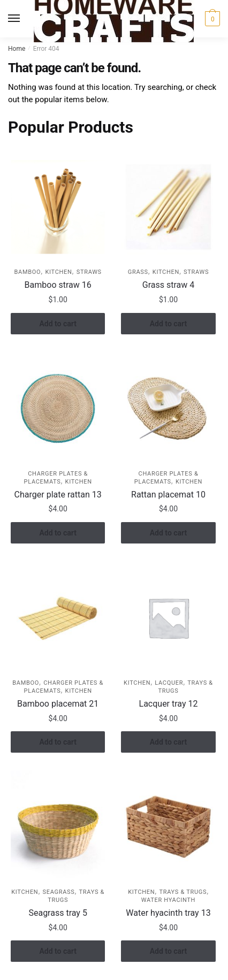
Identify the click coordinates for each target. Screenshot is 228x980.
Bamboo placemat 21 (58, 704)
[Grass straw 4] (168, 207)
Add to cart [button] (58, 324)
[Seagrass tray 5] (58, 827)
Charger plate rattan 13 (58, 495)
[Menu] (24, 19)
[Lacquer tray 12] (168, 618)
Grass (138, 272)
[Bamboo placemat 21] (58, 618)
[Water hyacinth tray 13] (168, 827)
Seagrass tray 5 (58, 913)
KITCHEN (58, 272)
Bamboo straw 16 (58, 285)
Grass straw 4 (168, 285)
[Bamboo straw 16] (58, 207)
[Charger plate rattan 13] (58, 408)
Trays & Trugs (183, 892)
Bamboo (28, 272)
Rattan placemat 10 (168, 495)
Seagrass (58, 892)
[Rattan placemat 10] (168, 408)
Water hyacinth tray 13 (168, 913)
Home (17, 49)
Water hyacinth (168, 900)
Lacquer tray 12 (169, 704)
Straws (89, 272)
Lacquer (169, 683)
